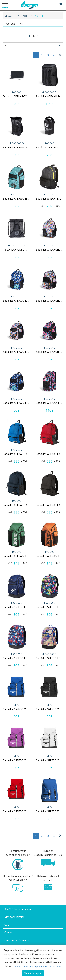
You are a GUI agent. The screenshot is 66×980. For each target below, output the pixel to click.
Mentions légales (15, 917)
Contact (9, 932)
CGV (7, 925)
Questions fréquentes (18, 940)
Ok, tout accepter (33, 973)
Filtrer (33, 36)
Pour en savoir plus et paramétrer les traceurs (37, 967)
